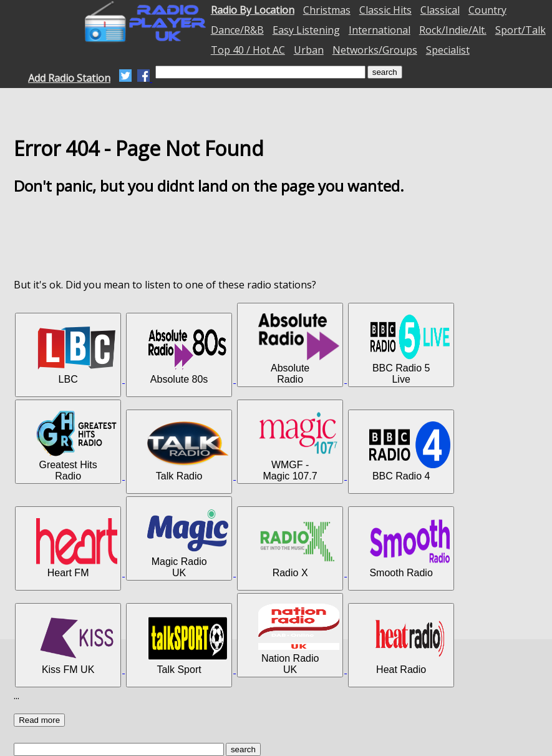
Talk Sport (188, 645)
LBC (77, 355)
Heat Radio (410, 645)
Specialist (448, 50)
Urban (309, 50)
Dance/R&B (237, 30)
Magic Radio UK (188, 542)
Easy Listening (306, 30)
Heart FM (77, 548)
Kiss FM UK (77, 645)
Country (487, 10)
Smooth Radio (410, 548)
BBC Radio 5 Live (410, 349)
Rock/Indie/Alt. (453, 30)
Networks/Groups (375, 50)
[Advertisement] (276, 237)
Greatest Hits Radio (77, 446)
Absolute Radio (299, 349)
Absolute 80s (188, 355)
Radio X (299, 548)
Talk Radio (188, 451)
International (380, 30)
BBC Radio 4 (410, 451)
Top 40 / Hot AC (248, 50)
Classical (440, 10)
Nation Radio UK (299, 639)
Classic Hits (385, 10)
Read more (39, 720)
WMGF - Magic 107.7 (299, 446)
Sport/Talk (521, 30)
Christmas (327, 10)
